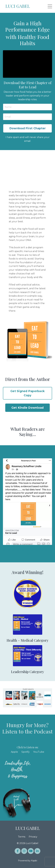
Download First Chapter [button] (28, 128)
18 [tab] (32, 550)
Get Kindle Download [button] (28, 408)
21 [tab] (46, 550)
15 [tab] (18, 550)
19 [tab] (37, 550)
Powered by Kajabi (28, 861)
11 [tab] (51, 546)
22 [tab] (51, 550)
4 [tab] (18, 546)
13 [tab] (9, 550)
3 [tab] (13, 546)
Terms (22, 837)
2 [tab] (9, 546)
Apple (14, 752)
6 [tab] (28, 546)
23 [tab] (28, 554)
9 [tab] (42, 546)
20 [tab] (42, 550)
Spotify (26, 752)
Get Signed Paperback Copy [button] (27, 393)
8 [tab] (37, 546)
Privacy (33, 837)
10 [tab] (46, 546)
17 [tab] (28, 550)
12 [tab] (4, 550)
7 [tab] (32, 546)
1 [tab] (4, 546)
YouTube (39, 752)
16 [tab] (23, 550)
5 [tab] (23, 546)
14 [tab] (13, 550)
